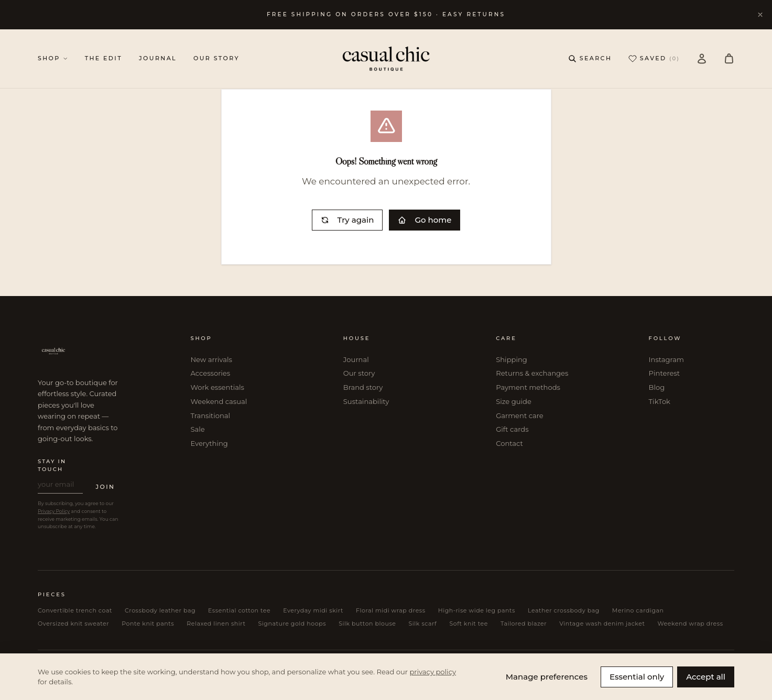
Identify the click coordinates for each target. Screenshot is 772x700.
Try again (347, 220)
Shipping (512, 359)
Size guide (514, 401)
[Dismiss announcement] (760, 14)
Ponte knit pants (148, 624)
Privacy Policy (54, 511)
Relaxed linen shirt (216, 624)
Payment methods (528, 387)
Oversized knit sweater (73, 624)
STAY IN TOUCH (52, 466)
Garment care (520, 415)
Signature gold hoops (292, 624)
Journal (356, 359)
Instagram (666, 359)
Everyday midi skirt (313, 610)
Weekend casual (219, 401)
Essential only (637, 677)
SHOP (53, 58)
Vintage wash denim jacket (602, 624)
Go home (425, 220)
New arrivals (211, 359)
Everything (209, 443)
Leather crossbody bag (564, 610)
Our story (359, 373)
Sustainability (366, 401)
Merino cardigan (638, 610)
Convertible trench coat (75, 610)
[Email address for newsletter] (60, 487)
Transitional (210, 415)
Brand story (363, 387)
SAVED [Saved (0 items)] (654, 59)
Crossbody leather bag (160, 610)
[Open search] (590, 58)
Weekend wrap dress (690, 624)
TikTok (660, 401)
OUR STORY (216, 58)
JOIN (105, 487)
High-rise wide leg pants (477, 610)
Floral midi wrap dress (391, 610)
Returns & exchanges (532, 373)
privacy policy (433, 672)
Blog (657, 387)
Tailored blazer (524, 624)
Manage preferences (547, 677)
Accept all (706, 677)
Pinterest (665, 373)
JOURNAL (158, 58)
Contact (509, 443)
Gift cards (512, 429)
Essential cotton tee (239, 610)
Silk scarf (423, 624)
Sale (197, 429)
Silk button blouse (367, 624)
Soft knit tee (469, 624)
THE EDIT (104, 58)
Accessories (210, 373)
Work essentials (217, 387)
